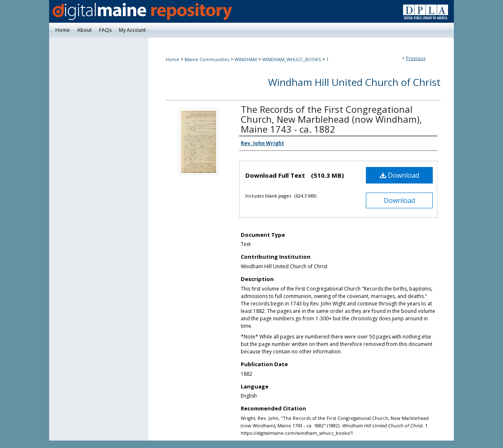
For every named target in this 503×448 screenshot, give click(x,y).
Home (172, 59)
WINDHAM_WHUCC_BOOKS (292, 59)
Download (400, 175)
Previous (416, 58)
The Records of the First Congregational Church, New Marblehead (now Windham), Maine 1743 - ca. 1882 (331, 119)
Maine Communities (207, 59)
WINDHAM (246, 59)
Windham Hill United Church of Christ (354, 82)
